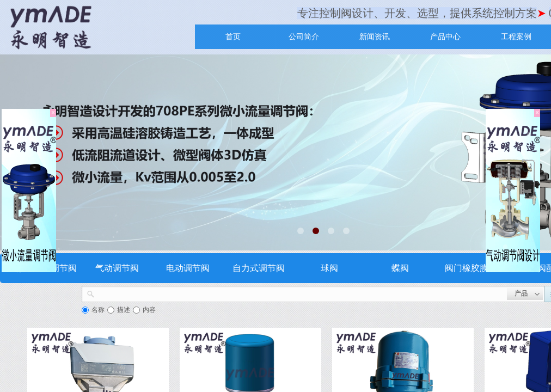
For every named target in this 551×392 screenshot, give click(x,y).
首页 (233, 36)
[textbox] (301, 293)
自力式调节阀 (259, 268)
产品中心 (445, 36)
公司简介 (304, 36)
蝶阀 (400, 268)
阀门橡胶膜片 (471, 268)
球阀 (329, 268)
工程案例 (516, 36)
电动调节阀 (188, 268)
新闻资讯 (375, 36)
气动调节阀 (117, 268)
